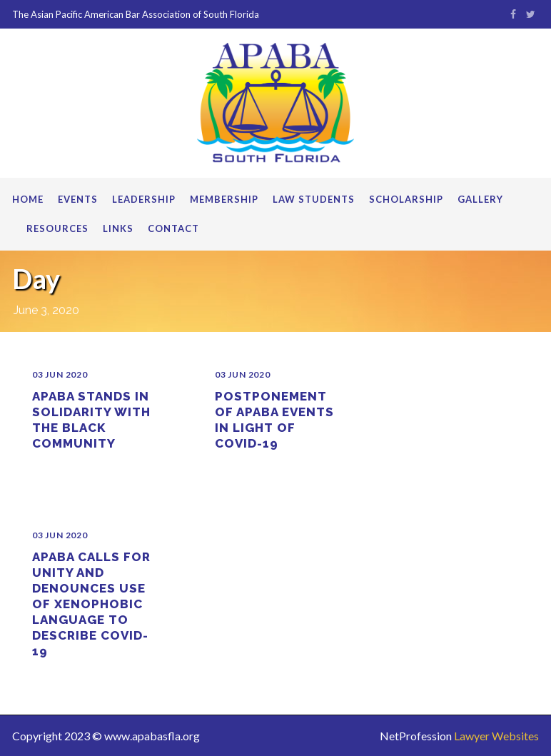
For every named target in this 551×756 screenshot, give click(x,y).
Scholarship (406, 199)
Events (78, 199)
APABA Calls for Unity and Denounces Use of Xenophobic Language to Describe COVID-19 (91, 604)
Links (118, 228)
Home (28, 199)
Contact (173, 228)
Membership (224, 199)
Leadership (144, 199)
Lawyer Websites (496, 736)
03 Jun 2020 (60, 374)
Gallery (480, 199)
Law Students (314, 199)
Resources (57, 228)
